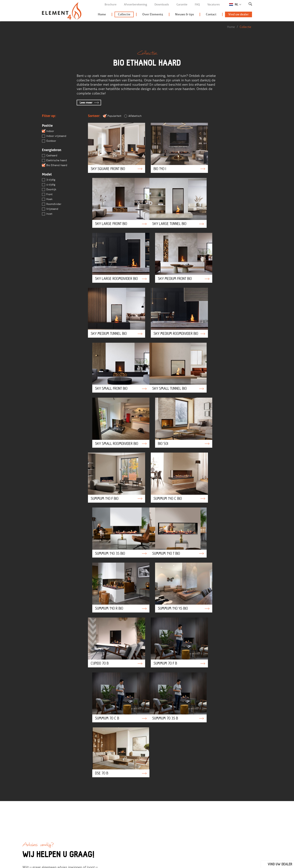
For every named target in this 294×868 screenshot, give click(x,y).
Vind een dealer (132, 824)
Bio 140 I (170, 146)
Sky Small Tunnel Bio (113, 309)
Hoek (47, 199)
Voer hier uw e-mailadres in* (154, 760)
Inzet (47, 214)
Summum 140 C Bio (170, 362)
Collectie (124, 15)
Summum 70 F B (170, 464)
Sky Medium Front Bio (226, 199)
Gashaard (50, 156)
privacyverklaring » (150, 785)
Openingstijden (168, 824)
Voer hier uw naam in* (150, 746)
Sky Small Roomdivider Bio (170, 309)
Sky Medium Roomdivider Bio (170, 254)
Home (102, 15)
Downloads (162, 4)
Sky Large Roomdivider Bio (170, 199)
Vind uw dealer (238, 15)
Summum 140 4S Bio (226, 413)
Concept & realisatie (223, 863)
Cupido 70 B (113, 464)
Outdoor (49, 141)
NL (237, 4)
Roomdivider (52, 204)
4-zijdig (49, 185)
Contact (211, 15)
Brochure (111, 4)
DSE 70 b (170, 515)
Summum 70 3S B (113, 515)
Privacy (124, 863)
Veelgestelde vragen (99, 814)
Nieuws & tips (184, 15)
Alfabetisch (133, 116)
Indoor (48, 131)
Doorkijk (49, 190)
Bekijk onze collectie (135, 814)
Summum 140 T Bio (113, 413)
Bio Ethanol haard (55, 165)
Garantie (182, 4)
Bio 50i (226, 309)
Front (47, 195)
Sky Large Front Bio (226, 146)
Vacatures (214, 4)
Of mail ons (36, 670)
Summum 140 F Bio (113, 362)
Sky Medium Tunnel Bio (113, 254)
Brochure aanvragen (135, 819)
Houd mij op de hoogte (216, 792)
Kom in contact (96, 819)
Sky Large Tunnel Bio (113, 199)
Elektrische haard (54, 160)
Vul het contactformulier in (48, 661)
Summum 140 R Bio (170, 413)
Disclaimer (109, 863)
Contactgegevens (169, 819)
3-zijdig (49, 180)
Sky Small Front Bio (226, 254)
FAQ (197, 4)
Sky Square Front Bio (113, 146)
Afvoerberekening (135, 4)
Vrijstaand (50, 209)
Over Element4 (153, 15)
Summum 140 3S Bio (226, 362)
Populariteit (112, 116)
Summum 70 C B (226, 464)
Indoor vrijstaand (54, 136)
